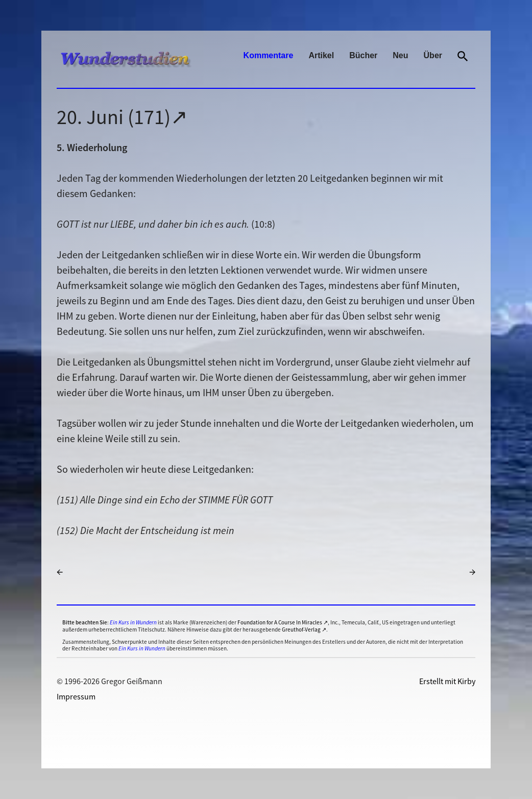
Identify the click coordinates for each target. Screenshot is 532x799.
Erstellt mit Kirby (447, 681)
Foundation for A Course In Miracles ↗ (283, 622)
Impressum (76, 696)
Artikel (321, 55)
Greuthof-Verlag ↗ (304, 629)
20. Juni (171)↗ (122, 117)
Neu (400, 55)
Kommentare (269, 55)
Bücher (363, 55)
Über (433, 55)
